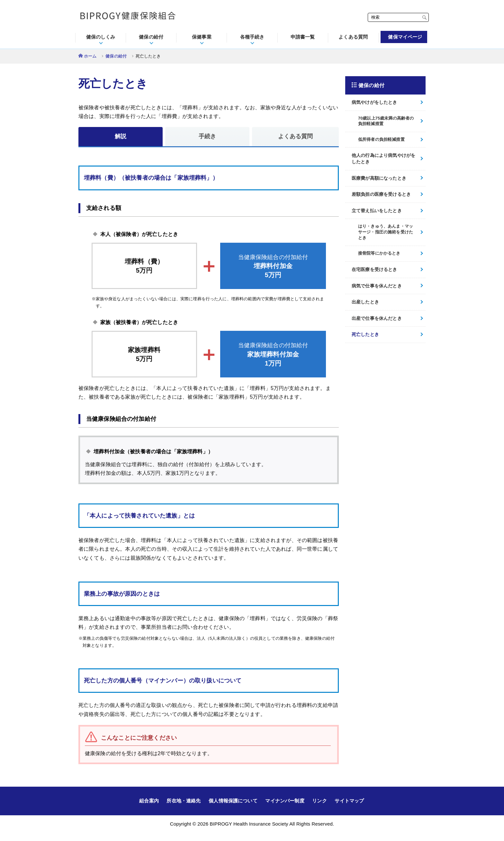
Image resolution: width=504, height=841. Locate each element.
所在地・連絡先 (184, 801)
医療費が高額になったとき (379, 178)
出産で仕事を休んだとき (377, 318)
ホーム (90, 56)
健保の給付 (116, 56)
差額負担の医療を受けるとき (381, 194)
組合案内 (149, 801)
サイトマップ (349, 801)
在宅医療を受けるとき (374, 269)
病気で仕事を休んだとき (377, 286)
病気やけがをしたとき (374, 102)
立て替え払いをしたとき (377, 211)
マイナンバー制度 (285, 801)
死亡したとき (365, 334)
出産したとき (365, 302)
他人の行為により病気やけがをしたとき (383, 158)
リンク (319, 801)
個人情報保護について (233, 801)
